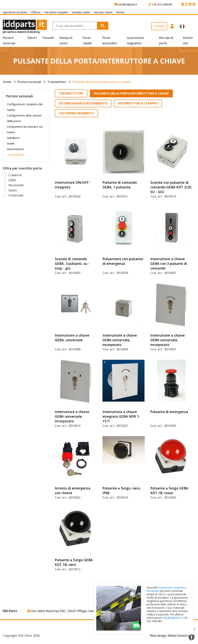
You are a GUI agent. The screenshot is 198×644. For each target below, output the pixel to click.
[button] (172, 28)
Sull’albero (13, 138)
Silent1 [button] (32, 38)
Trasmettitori (57, 82)
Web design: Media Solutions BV (173, 636)
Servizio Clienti (103, 12)
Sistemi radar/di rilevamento (83, 103)
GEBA (12, 180)
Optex (13, 190)
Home (7, 82)
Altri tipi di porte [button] (166, 40)
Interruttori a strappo (138, 103)
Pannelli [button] (48, 38)
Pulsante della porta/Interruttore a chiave (102, 82)
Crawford (15, 175)
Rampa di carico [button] (66, 40)
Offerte (36, 12)
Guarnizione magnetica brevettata (166, 589)
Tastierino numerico (76, 113)
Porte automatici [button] (110, 40)
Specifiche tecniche (15, 12)
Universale (16, 195)
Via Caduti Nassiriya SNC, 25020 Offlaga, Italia (61, 611)
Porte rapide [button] (87, 40)
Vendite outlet (81, 12)
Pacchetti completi (56, 12)
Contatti (159, 26)
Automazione (15, 149)
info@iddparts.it (172, 618)
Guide (11, 143)
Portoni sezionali (29, 82)
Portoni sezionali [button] (9, 40)
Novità (120, 12)
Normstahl (16, 185)
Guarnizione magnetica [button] (135, 40)
